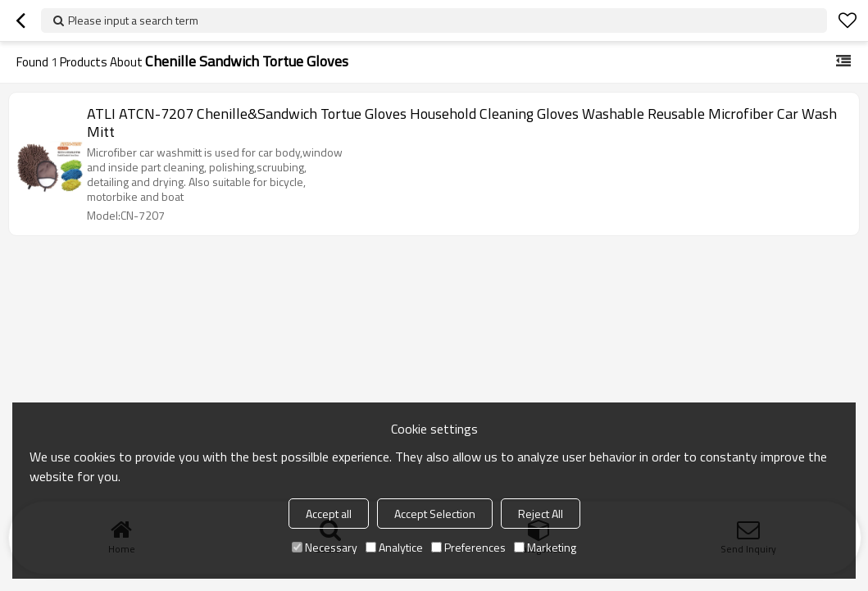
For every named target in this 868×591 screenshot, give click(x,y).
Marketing (545, 547)
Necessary (325, 547)
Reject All (541, 514)
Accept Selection (435, 514)
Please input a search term (133, 20)
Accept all (329, 514)
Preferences (468, 547)
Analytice (394, 547)
